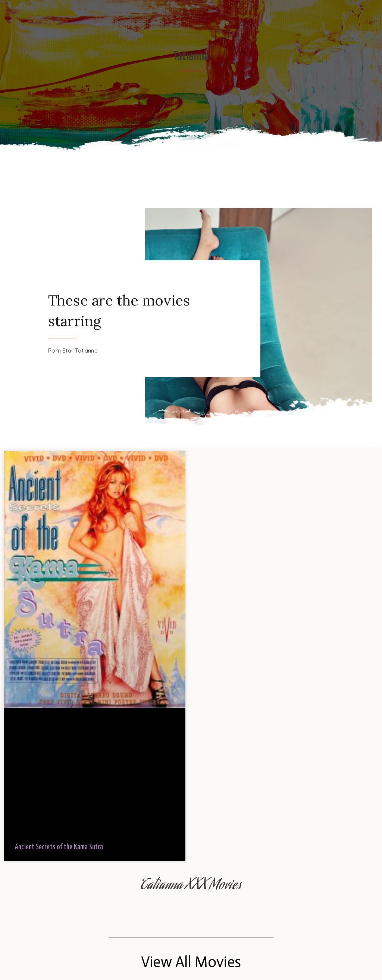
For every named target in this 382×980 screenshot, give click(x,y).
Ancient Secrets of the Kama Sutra (59, 847)
